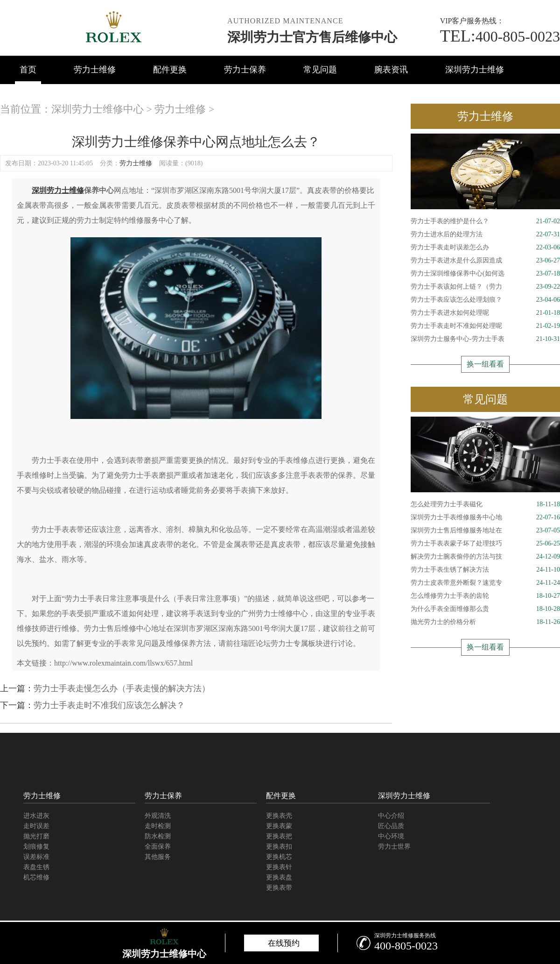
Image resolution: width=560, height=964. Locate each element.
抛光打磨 (36, 836)
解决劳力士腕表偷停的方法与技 (485, 557)
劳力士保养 (245, 70)
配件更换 (170, 70)
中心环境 (391, 836)
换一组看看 (485, 364)
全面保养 (158, 847)
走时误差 (36, 826)
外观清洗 (158, 816)
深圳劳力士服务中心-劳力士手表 (485, 339)
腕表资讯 (391, 70)
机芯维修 (36, 877)
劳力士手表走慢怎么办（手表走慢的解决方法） (122, 688)
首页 (28, 70)
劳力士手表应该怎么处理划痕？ (485, 300)
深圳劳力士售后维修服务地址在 (485, 531)
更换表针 (279, 867)
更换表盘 (279, 877)
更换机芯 (279, 857)
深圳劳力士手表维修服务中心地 (485, 517)
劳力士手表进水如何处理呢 (485, 313)
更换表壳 (279, 816)
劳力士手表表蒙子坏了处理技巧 (485, 544)
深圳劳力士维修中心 (98, 109)
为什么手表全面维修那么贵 (485, 609)
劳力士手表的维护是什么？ (485, 221)
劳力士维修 (95, 70)
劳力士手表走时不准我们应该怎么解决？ (109, 705)
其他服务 (158, 857)
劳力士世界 (394, 847)
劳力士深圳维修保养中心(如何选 (485, 274)
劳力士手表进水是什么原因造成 (485, 261)
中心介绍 (391, 816)
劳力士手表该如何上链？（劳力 (485, 287)
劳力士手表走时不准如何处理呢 (485, 326)
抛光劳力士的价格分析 (485, 622)
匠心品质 (391, 826)
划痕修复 (36, 847)
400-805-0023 (500, 36)
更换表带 (279, 888)
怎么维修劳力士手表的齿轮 (485, 596)
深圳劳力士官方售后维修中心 (312, 37)
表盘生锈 (36, 867)
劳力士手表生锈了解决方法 (485, 570)
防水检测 (158, 836)
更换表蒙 (279, 826)
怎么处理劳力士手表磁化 (485, 504)
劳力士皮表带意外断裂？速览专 (485, 583)
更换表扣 (279, 847)
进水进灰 (36, 816)
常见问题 (320, 70)
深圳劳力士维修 (475, 70)
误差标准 (36, 857)
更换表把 (279, 836)
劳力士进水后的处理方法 (485, 234)
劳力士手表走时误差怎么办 (485, 248)
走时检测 (158, 826)
